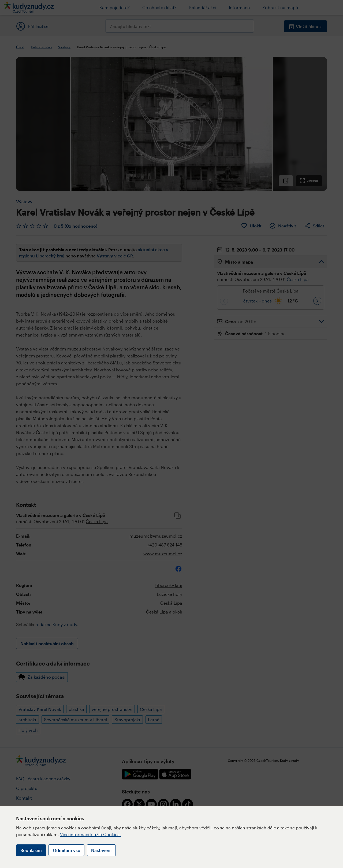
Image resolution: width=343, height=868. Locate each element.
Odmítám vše (66, 850)
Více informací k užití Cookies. (90, 834)
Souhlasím (31, 850)
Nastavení (101, 850)
